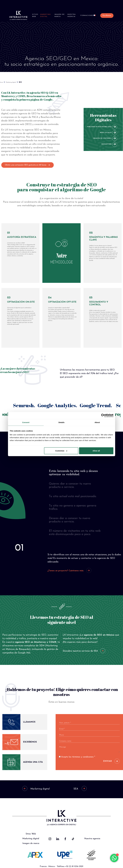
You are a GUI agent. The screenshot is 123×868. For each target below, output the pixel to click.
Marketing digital (46, 15)
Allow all (96, 451)
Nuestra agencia (72, 15)
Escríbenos (107, 16)
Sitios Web (35, 15)
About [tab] (97, 422)
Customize (61, 451)
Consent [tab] (26, 422)
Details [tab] (62, 422)
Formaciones (87, 15)
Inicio (1, 82)
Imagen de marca (60, 15)
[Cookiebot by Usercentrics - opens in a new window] (103, 416)
